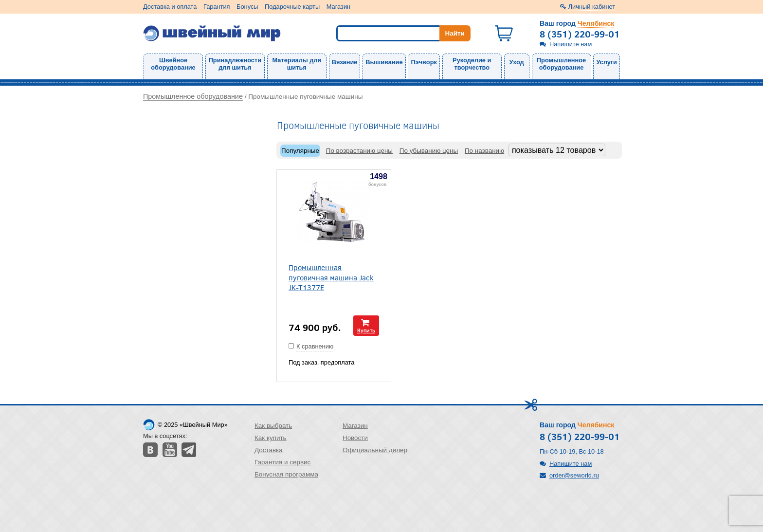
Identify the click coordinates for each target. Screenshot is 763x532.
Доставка (269, 450)
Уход (517, 62)
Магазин (338, 7)
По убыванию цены (429, 151)
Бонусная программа (286, 474)
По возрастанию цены (359, 151)
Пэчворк (424, 62)
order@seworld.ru (574, 475)
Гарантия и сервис (282, 462)
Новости (355, 438)
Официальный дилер (375, 450)
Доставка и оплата (170, 7)
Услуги (607, 62)
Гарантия (217, 7)
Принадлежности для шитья (235, 64)
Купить (366, 330)
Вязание (345, 62)
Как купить (271, 438)
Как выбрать (273, 426)
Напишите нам (571, 44)
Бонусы (247, 7)
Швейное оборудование (173, 64)
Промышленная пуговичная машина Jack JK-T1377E (331, 277)
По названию (484, 151)
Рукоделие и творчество (472, 64)
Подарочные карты (292, 7)
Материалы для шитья (297, 64)
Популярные (300, 151)
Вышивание (384, 62)
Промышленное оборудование (561, 64)
